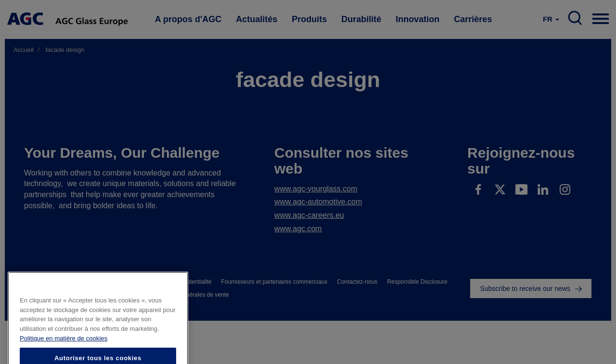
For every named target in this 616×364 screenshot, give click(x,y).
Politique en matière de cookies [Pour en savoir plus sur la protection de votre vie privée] (64, 348)
